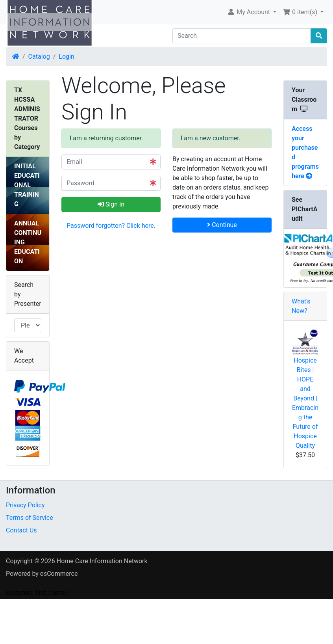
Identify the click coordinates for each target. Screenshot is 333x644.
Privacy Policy (25, 505)
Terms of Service (30, 518)
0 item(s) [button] (301, 12)
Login (66, 57)
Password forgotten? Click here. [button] (111, 226)
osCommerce (59, 574)
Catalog (39, 57)
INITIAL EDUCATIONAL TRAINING (27, 185)
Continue (222, 225)
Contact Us (21, 530)
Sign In (111, 204)
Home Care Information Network (102, 561)
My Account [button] (249, 12)
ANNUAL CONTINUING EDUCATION (28, 242)
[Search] (242, 36)
